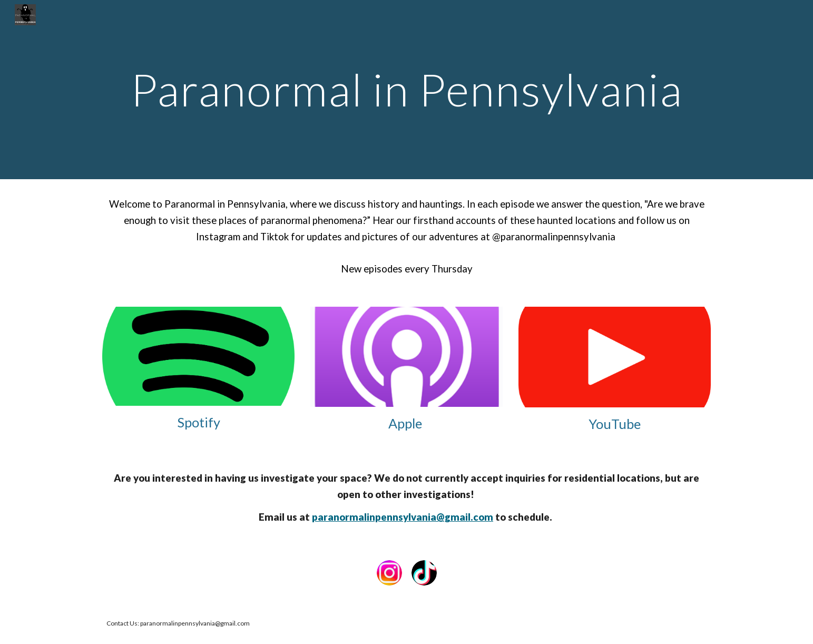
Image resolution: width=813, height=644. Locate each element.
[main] (406, 89)
